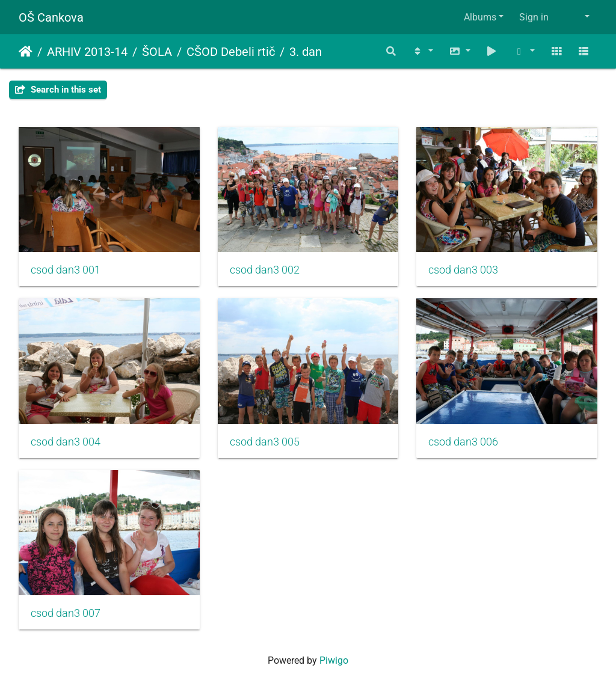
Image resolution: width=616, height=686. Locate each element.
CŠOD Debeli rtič (231, 52)
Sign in (534, 17)
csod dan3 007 (66, 613)
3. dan (306, 52)
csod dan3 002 (265, 270)
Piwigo (334, 660)
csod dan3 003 (463, 270)
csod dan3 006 (463, 442)
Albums (480, 17)
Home (26, 52)
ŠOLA (157, 52)
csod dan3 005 (265, 442)
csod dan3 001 (66, 270)
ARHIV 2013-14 (87, 52)
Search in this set (58, 90)
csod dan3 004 (66, 442)
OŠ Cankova (51, 17)
